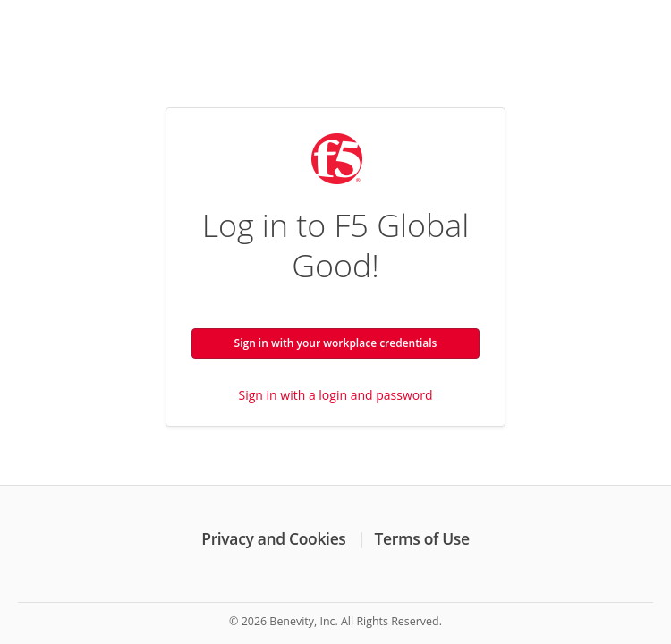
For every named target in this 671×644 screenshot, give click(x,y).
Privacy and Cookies (273, 538)
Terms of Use (422, 538)
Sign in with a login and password (336, 395)
